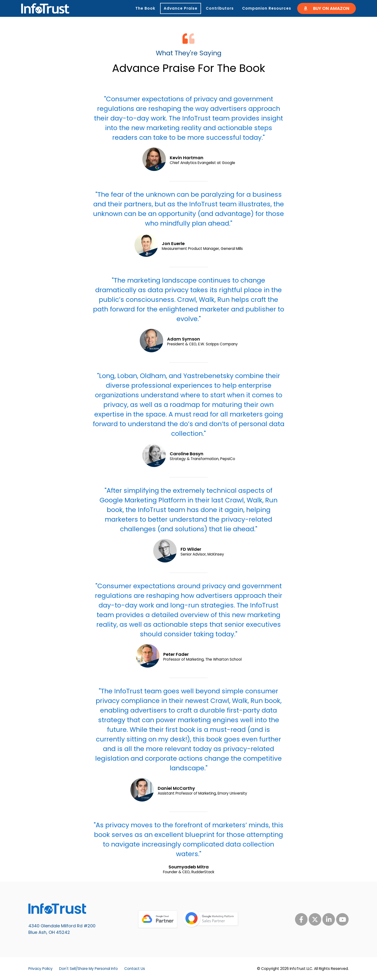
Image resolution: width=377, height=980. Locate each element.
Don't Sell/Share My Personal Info (88, 969)
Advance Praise (181, 8)
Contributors (220, 8)
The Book (145, 8)
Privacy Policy (41, 969)
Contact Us (135, 969)
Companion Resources (268, 8)
